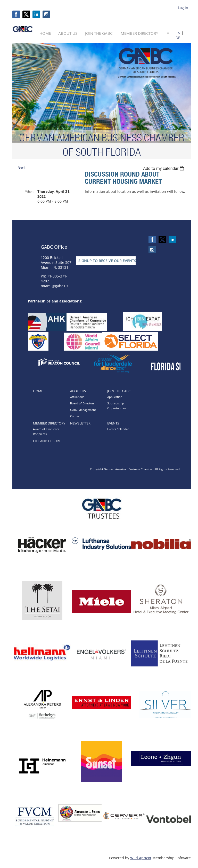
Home (38, 391)
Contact (75, 416)
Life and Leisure (47, 441)
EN (178, 33)
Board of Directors (82, 403)
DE (178, 38)
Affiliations (77, 397)
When (29, 192)
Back (22, 168)
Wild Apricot (141, 858)
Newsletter (80, 423)
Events (113, 423)
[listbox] (164, 168)
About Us (78, 391)
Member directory (49, 423)
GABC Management (83, 410)
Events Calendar (118, 429)
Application (115, 397)
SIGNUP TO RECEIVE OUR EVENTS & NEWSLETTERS (122, 261)
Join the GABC (119, 391)
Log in (183, 8)
